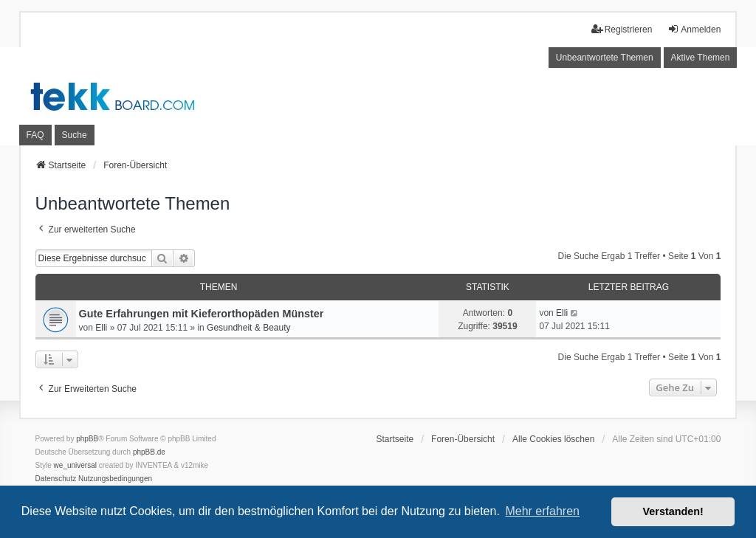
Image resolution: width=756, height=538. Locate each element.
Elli (101, 328)
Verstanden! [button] (673, 511)
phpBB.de (149, 452)
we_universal (75, 465)
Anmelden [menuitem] (694, 29)
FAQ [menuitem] (35, 135)
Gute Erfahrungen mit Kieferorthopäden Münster (202, 314)
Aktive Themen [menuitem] (701, 58)
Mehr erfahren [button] (542, 511)
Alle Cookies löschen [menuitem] (553, 439)
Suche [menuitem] (75, 135)
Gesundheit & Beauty (248, 328)
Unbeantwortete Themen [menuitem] (605, 58)
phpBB (87, 439)
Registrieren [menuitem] (622, 29)
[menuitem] (56, 479)
